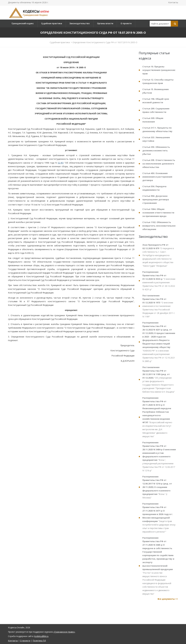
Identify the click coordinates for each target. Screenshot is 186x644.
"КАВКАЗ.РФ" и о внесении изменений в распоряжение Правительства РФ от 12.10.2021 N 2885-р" (159, 342)
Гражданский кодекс (23, 23)
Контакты (173, 2)
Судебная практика (52, 23)
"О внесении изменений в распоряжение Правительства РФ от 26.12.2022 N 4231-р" (159, 281)
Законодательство (80, 23)
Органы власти (105, 23)
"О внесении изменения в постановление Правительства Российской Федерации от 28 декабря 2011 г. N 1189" (159, 306)
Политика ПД (39, 641)
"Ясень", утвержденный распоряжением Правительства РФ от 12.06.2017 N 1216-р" (159, 456)
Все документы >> (168, 599)
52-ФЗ (61, 163)
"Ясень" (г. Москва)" (157, 487)
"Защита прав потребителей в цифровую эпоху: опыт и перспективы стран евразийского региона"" (159, 518)
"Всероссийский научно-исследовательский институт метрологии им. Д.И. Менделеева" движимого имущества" (158, 417)
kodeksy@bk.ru (41, 636)
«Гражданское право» (64, 632)
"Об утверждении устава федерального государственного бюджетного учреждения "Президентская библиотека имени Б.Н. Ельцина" (159, 380)
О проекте (126, 23)
